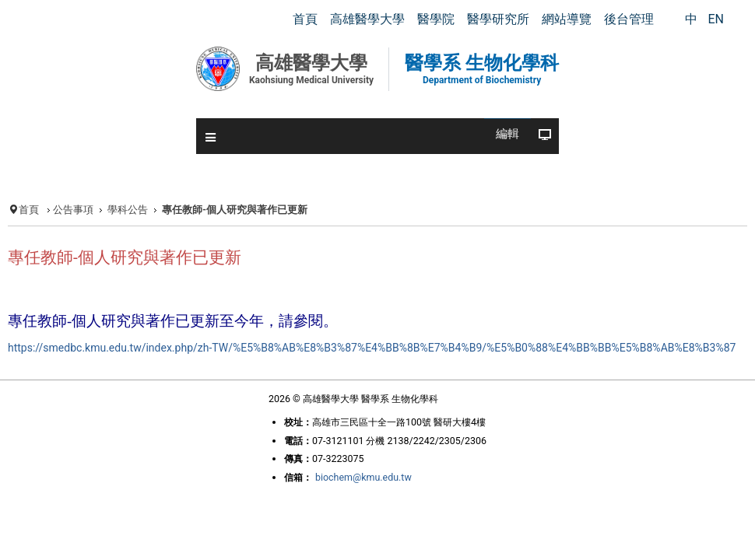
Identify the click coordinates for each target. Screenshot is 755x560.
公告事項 (72, 210)
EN (716, 19)
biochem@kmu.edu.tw (360, 530)
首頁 (26, 210)
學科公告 (130, 210)
